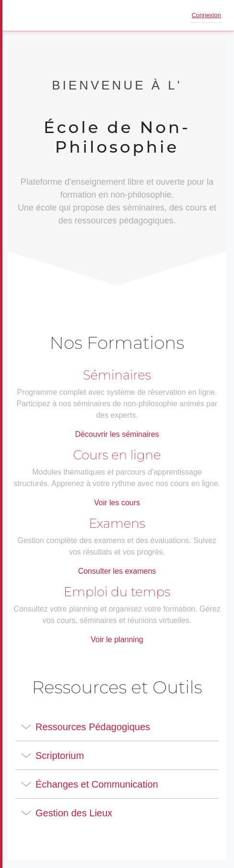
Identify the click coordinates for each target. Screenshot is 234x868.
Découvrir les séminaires (117, 434)
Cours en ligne (117, 455)
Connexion (206, 15)
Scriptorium (60, 756)
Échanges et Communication (97, 784)
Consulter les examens (117, 571)
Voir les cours (117, 503)
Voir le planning (117, 640)
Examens (117, 523)
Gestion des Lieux (74, 813)
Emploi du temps (117, 592)
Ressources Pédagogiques (93, 727)
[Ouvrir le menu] (21, 15)
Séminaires (117, 375)
